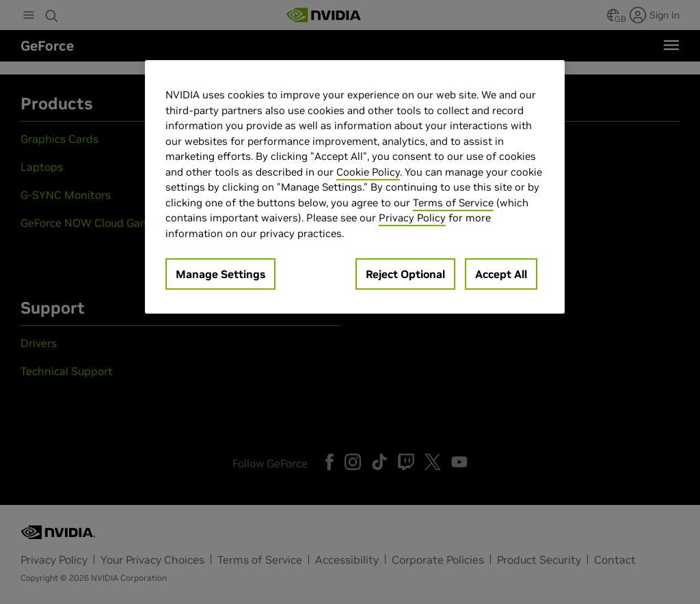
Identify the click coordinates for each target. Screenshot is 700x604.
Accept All (501, 274)
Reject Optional (405, 274)
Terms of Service (453, 203)
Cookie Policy (368, 172)
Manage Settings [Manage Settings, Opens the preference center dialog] (220, 274)
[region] (355, 187)
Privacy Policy (412, 218)
